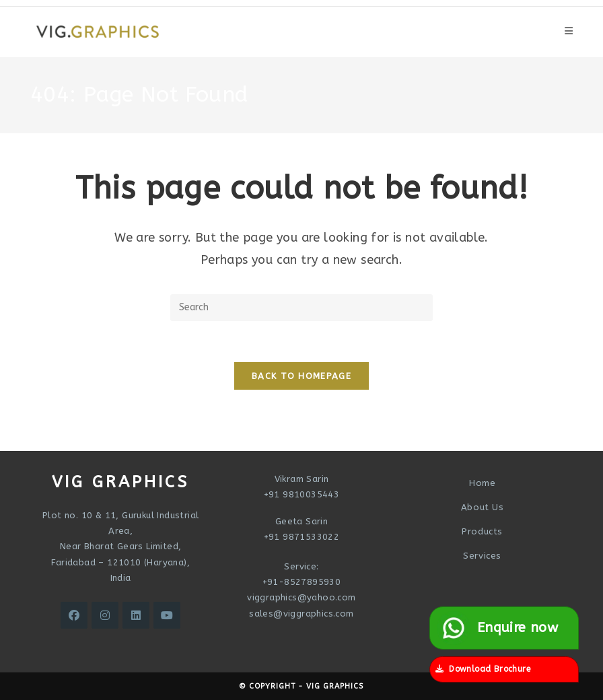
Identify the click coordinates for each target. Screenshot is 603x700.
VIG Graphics (335, 686)
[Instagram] (105, 615)
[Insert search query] (301, 308)
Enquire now (497, 628)
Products (482, 531)
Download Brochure (483, 669)
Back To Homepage (301, 376)
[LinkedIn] (136, 615)
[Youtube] (167, 615)
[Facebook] (74, 615)
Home (482, 483)
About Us (483, 507)
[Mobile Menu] (569, 31)
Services (482, 556)
